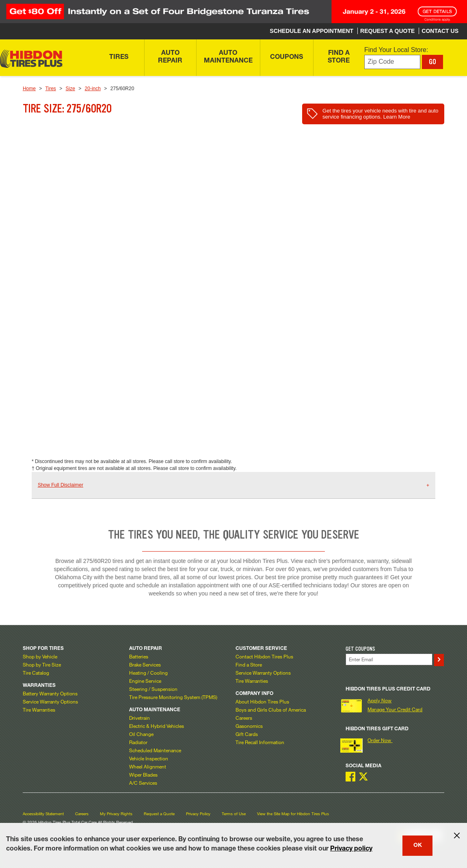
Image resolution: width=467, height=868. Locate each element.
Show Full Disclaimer (61, 485)
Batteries (139, 656)
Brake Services (145, 665)
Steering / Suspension (153, 689)
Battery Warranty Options (50, 693)
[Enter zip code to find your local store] (392, 62)
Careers (244, 718)
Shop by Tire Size (42, 665)
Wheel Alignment (148, 766)
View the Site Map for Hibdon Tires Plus (293, 814)
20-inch (93, 89)
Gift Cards (247, 734)
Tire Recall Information (260, 742)
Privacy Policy (198, 814)
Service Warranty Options (50, 701)
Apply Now (379, 700)
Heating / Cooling (148, 673)
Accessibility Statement (43, 814)
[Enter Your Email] (389, 659)
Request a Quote (159, 814)
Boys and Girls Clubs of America (271, 710)
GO (432, 62)
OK (418, 846)
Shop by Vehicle (40, 656)
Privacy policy (351, 849)
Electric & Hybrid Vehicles (157, 726)
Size (70, 89)
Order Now (380, 740)
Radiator (138, 742)
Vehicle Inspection (149, 758)
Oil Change (141, 734)
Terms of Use (234, 814)
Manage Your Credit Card (395, 709)
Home (29, 89)
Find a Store (249, 665)
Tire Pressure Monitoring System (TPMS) (173, 697)
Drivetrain (139, 718)
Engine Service (145, 681)
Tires (51, 89)
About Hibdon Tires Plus (262, 701)
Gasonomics (249, 726)
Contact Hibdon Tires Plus (264, 656)
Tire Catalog (36, 673)
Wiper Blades (143, 775)
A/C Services (143, 783)
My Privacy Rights (116, 814)
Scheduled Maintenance (155, 750)
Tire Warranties (39, 710)
